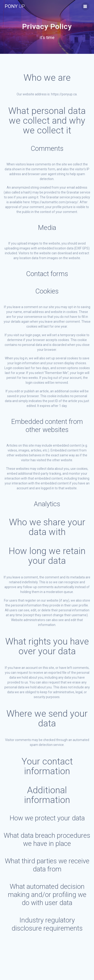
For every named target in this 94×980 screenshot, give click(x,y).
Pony (15, 6)
